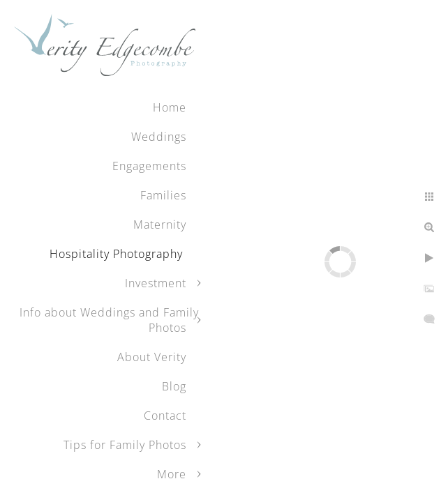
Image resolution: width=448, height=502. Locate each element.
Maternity (160, 225)
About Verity (152, 357)
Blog (174, 386)
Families (163, 195)
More (172, 474)
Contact (165, 416)
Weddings (159, 137)
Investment (156, 283)
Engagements (149, 166)
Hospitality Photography (118, 254)
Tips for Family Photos (125, 445)
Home (170, 107)
